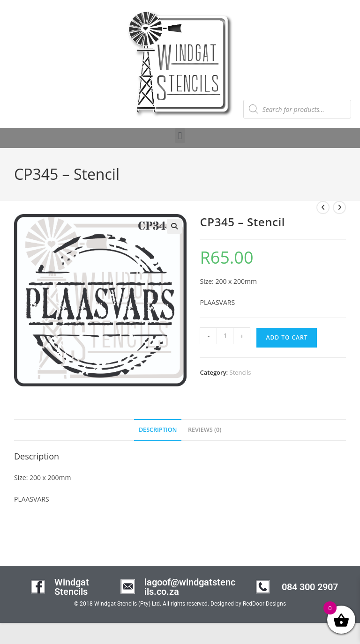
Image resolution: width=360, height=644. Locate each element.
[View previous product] (323, 207)
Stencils (240, 372)
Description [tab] (158, 430)
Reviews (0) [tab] (205, 430)
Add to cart (287, 337)
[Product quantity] (225, 336)
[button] (180, 136)
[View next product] (339, 207)
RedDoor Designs (264, 604)
